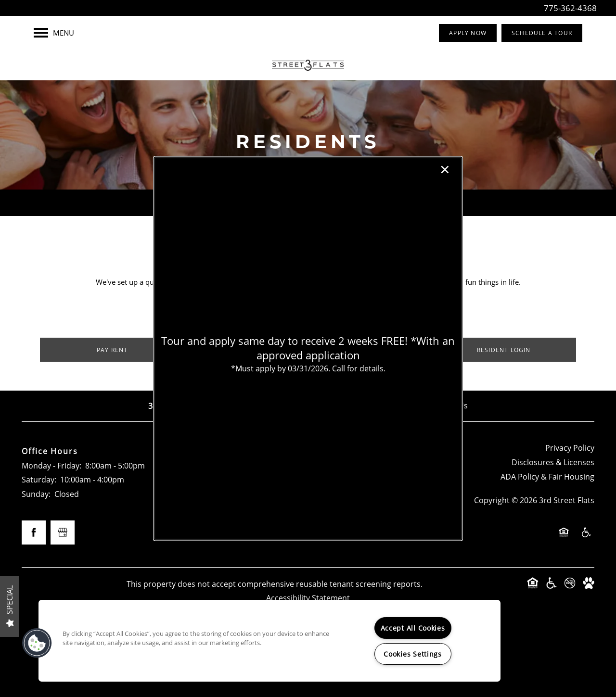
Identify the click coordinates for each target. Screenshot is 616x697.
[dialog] (308, 348)
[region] (269, 641)
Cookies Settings (413, 654)
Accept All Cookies (413, 628)
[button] (37, 643)
